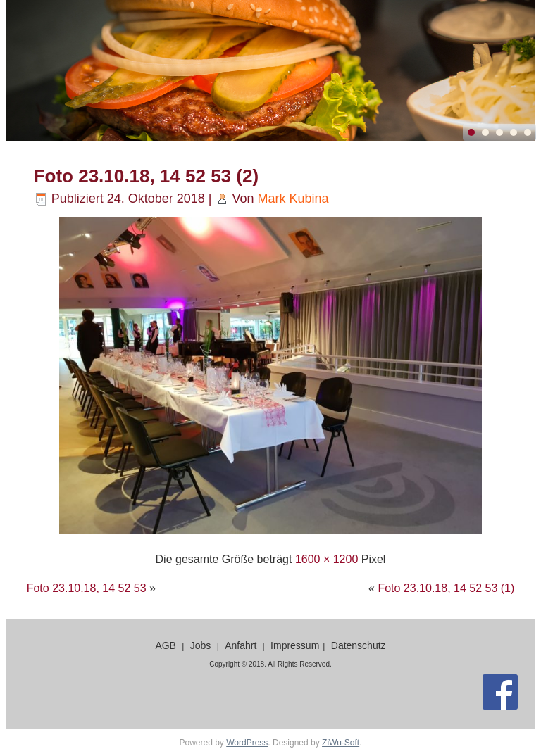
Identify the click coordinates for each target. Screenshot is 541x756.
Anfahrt (241, 645)
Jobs (201, 645)
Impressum (295, 645)
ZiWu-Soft (341, 743)
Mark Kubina (293, 199)
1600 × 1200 (327, 559)
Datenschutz (359, 645)
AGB (166, 645)
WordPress (247, 743)
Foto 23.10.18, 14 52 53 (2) (146, 176)
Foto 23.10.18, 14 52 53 (87, 588)
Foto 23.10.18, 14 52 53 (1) (446, 588)
